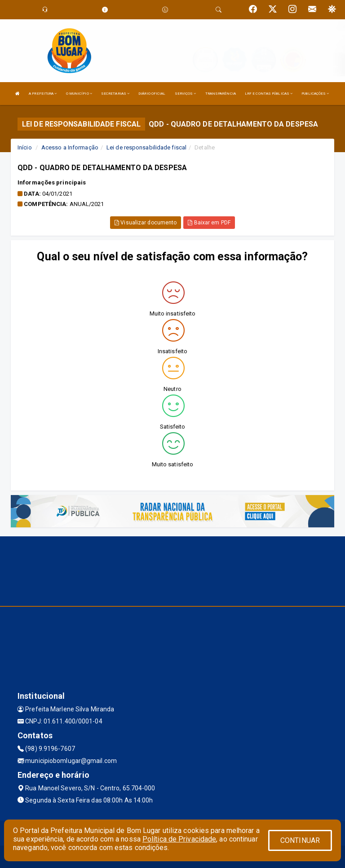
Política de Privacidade (179, 839)
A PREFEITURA (43, 94)
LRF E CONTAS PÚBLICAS (269, 94)
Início (25, 147)
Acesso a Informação (70, 147)
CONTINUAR (300, 840)
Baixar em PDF (209, 223)
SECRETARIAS (115, 94)
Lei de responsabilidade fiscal (146, 147)
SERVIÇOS (186, 94)
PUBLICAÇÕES (315, 94)
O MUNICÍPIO (79, 94)
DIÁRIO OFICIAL (152, 94)
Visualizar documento (146, 223)
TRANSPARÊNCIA (221, 94)
